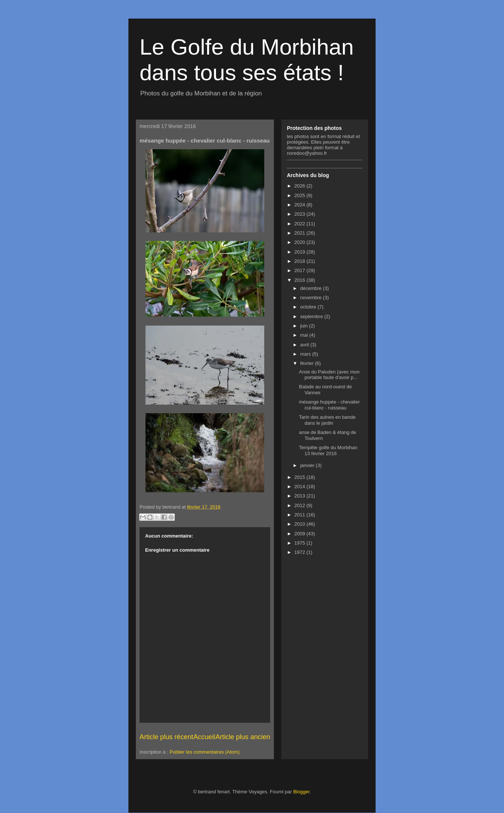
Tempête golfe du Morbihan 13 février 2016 (328, 450)
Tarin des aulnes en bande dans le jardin (327, 420)
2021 (300, 233)
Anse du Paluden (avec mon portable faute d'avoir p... (329, 375)
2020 (300, 242)
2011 (300, 515)
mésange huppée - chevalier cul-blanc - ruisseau (329, 405)
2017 (300, 270)
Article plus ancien (243, 737)
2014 (300, 487)
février (308, 363)
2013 (300, 496)
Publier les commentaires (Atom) (205, 752)
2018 (300, 261)
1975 (300, 543)
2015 (300, 477)
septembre (312, 316)
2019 (300, 252)
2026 (300, 186)
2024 (300, 205)
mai (305, 335)
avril (305, 345)
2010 (300, 524)
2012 (300, 505)
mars (306, 354)
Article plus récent (166, 737)
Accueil (204, 737)
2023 (300, 214)
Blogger (301, 792)
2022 (300, 224)
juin (305, 326)
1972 (300, 552)
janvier (308, 465)
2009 (300, 534)
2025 (300, 195)
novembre (312, 298)
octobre (309, 307)
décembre (312, 288)
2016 (300, 280)
